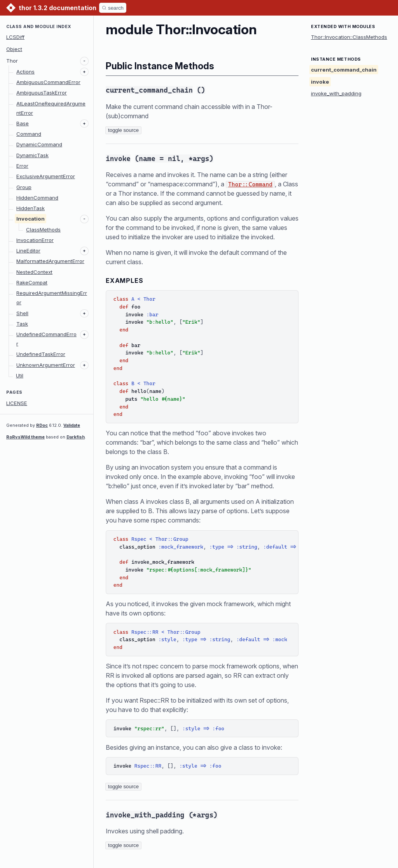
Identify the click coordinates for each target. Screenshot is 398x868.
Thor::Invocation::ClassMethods (349, 37)
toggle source (123, 130)
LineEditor (28, 251)
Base (23, 123)
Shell (22, 313)
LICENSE (17, 403)
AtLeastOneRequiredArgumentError (51, 108)
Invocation (31, 219)
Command (29, 134)
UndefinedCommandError (46, 339)
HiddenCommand (37, 198)
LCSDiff (15, 37)
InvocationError (35, 240)
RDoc (42, 425)
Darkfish (76, 437)
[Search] (113, 8)
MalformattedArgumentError (50, 261)
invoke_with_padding (336, 93)
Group (24, 187)
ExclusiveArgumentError (46, 176)
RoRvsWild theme (25, 437)
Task (22, 324)
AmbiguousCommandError (48, 82)
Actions (25, 72)
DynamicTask (32, 155)
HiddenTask (31, 208)
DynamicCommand (39, 144)
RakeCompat (32, 282)
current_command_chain (344, 70)
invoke (320, 82)
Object (14, 49)
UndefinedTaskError (41, 354)
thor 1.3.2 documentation (58, 8)
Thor (12, 61)
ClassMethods (43, 230)
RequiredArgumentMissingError (52, 298)
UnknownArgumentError (46, 365)
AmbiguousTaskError (42, 93)
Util (20, 375)
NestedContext (34, 272)
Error (22, 166)
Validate (72, 425)
